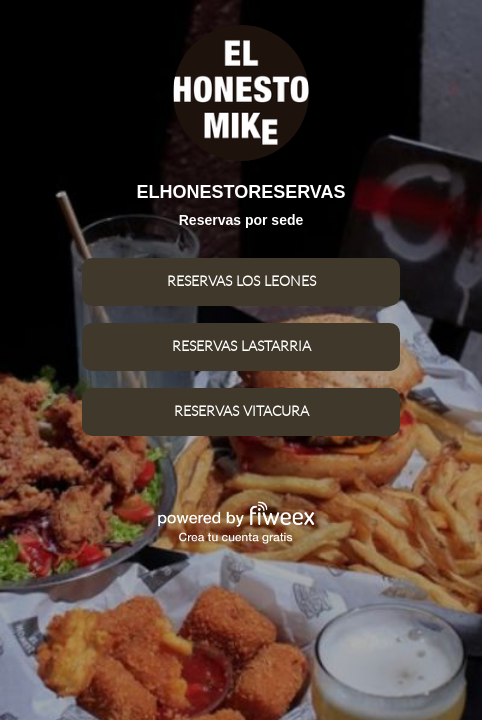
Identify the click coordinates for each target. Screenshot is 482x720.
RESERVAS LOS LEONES (241, 282)
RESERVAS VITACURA (241, 412)
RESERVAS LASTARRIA (241, 347)
